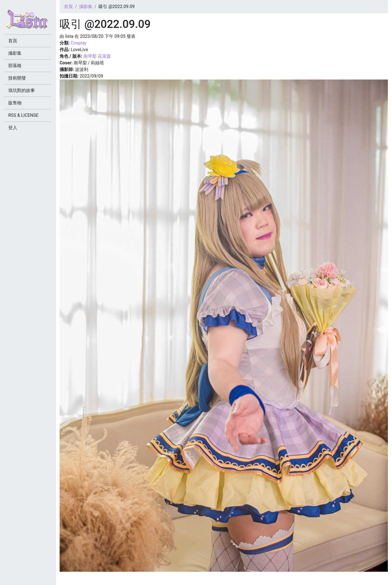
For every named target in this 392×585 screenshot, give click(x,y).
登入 (13, 128)
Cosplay (78, 43)
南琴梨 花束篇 (97, 56)
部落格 (15, 66)
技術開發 (17, 78)
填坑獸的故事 (22, 90)
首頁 (68, 6)
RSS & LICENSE (23, 115)
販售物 (15, 103)
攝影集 (86, 6)
